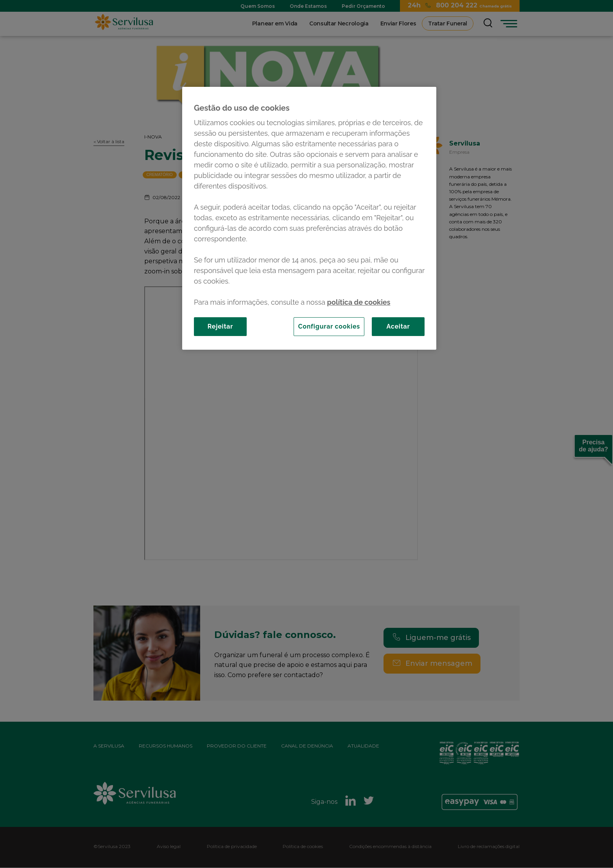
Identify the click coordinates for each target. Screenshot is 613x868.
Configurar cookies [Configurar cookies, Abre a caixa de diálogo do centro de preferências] (329, 326)
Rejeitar (220, 326)
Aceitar (398, 326)
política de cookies (359, 302)
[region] (309, 218)
